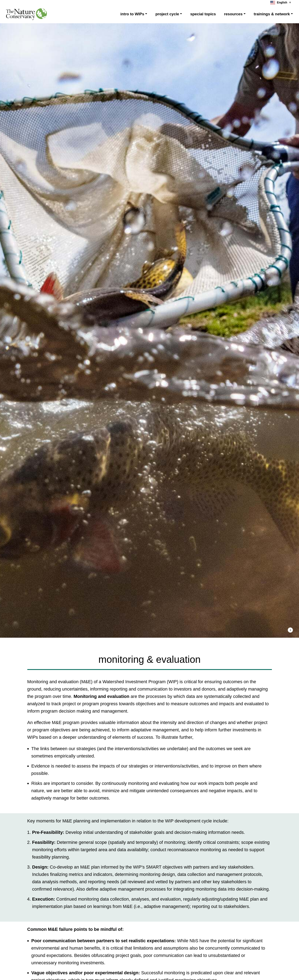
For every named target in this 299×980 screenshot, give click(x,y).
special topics (203, 14)
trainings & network (272, 14)
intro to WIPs (132, 14)
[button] (290, 630)
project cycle (167, 14)
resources (233, 14)
